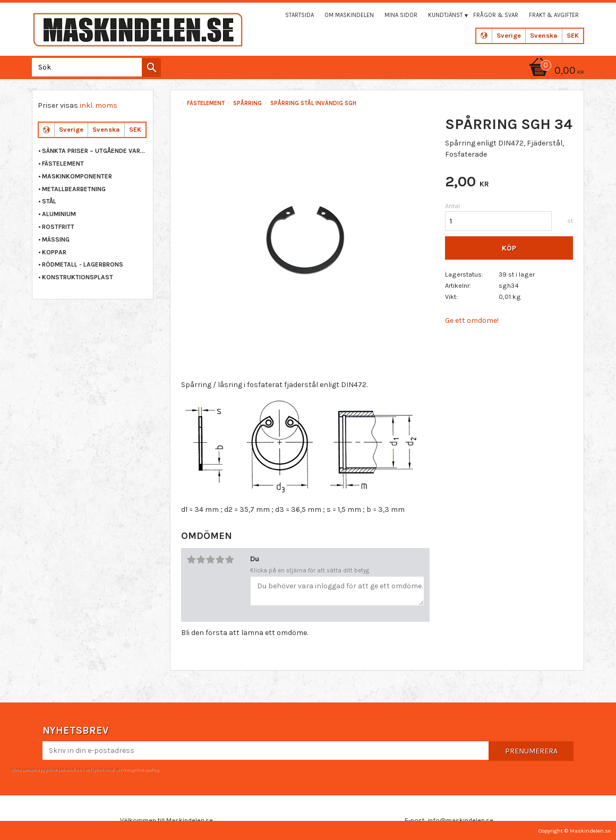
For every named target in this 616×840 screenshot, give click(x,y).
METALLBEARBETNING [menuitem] (74, 189)
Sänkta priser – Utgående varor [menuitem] (95, 151)
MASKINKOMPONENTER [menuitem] (77, 176)
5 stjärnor (229, 560)
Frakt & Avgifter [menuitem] (554, 15)
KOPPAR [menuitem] (54, 252)
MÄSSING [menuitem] (56, 239)
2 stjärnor (201, 560)
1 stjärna (191, 560)
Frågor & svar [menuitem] (496, 15)
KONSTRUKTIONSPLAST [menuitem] (78, 277)
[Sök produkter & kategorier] (94, 67)
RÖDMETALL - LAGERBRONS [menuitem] (83, 264)
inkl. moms (99, 105)
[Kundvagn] (555, 71)
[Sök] (151, 67)
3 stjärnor (210, 560)
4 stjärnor (220, 560)
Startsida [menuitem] (300, 15)
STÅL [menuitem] (49, 201)
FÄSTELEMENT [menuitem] (63, 164)
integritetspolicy (141, 769)
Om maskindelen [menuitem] (349, 15)
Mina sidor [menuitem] (401, 15)
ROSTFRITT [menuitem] (58, 227)
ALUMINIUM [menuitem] (59, 214)
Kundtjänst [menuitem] (445, 15)
